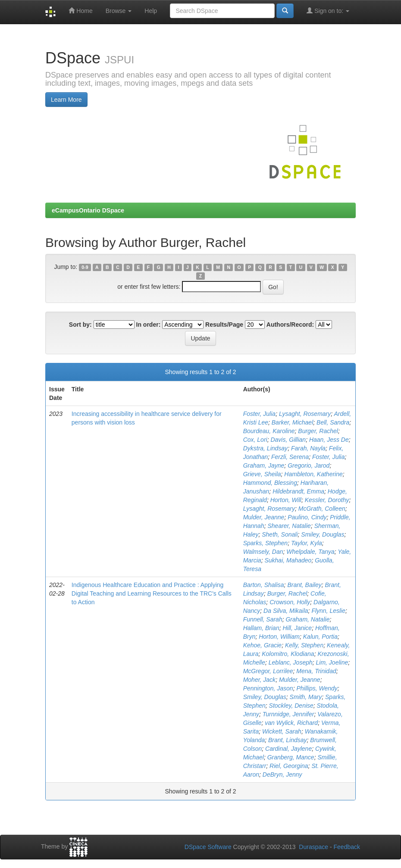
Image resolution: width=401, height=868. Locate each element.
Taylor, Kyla (307, 543)
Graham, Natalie (307, 619)
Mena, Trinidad (316, 671)
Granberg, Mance (291, 757)
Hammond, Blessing (270, 483)
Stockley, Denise (291, 706)
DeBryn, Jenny (282, 774)
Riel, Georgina (289, 766)
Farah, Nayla (308, 448)
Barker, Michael (292, 422)
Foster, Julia (259, 414)
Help (151, 11)
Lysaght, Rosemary (305, 414)
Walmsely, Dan (263, 552)
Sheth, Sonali (280, 534)
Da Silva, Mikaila (286, 611)
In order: (149, 325)
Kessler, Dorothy (327, 500)
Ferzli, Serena (290, 457)
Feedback (347, 847)
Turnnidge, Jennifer (288, 714)
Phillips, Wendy (317, 688)
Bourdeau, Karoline (269, 431)
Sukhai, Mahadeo (288, 560)
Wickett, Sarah (282, 731)
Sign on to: (328, 11)
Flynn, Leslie (328, 611)
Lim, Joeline (332, 662)
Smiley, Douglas (323, 534)
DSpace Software (208, 847)
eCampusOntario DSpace (88, 210)
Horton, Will (286, 500)
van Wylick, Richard (291, 723)
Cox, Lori (255, 440)
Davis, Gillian (288, 440)
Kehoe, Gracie (263, 645)
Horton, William (279, 637)
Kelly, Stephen (304, 645)
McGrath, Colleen (322, 509)
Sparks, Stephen (266, 543)
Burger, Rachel (318, 431)
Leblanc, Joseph (291, 662)
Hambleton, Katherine (313, 474)
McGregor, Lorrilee (268, 671)
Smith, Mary (306, 697)
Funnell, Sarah (263, 619)
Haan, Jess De (329, 440)
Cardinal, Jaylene (288, 749)
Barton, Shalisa (264, 585)
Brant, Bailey (304, 585)
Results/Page (224, 325)
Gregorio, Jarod (309, 465)
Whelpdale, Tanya (310, 552)
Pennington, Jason (268, 688)
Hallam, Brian (261, 628)
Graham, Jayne (264, 465)
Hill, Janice (297, 628)
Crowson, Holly (290, 602)
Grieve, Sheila (262, 474)
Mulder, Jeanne (264, 517)
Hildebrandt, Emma (298, 491)
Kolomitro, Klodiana (288, 654)
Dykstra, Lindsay (265, 448)
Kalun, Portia (320, 637)
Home (80, 11)
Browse (119, 11)
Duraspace (313, 847)
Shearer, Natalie (289, 526)
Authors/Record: (290, 325)
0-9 (85, 267)
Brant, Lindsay (288, 740)
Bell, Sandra (333, 422)
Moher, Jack (259, 680)
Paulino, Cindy (307, 517)
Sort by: (80, 325)
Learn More (66, 100)
